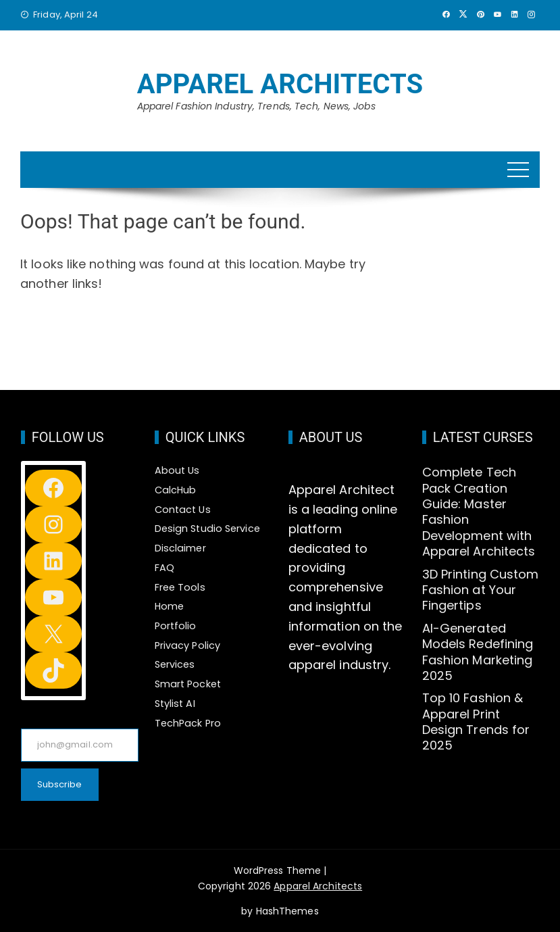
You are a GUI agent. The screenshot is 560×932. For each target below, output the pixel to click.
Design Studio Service (207, 529)
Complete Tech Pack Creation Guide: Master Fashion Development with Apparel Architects (479, 512)
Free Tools (180, 587)
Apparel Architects (280, 84)
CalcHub (176, 490)
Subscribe (60, 784)
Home (169, 606)
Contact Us (183, 510)
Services (175, 664)
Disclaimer (180, 548)
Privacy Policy (187, 645)
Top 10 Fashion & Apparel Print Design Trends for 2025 (476, 721)
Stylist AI (175, 704)
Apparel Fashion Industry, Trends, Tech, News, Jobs (256, 106)
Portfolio (176, 626)
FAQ (164, 568)
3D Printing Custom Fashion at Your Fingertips (481, 590)
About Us (177, 470)
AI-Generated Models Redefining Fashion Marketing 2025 (478, 652)
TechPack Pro (188, 723)
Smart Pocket (188, 684)
